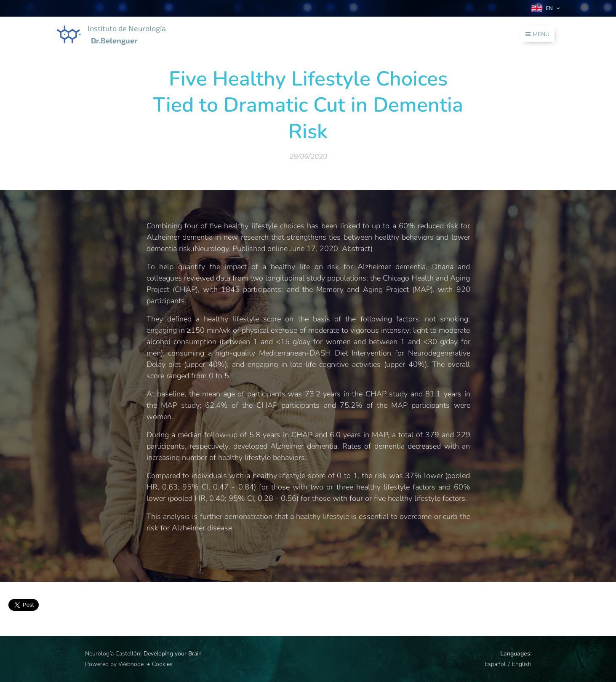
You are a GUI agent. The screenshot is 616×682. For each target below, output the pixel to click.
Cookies (162, 664)
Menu (537, 34)
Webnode (131, 664)
